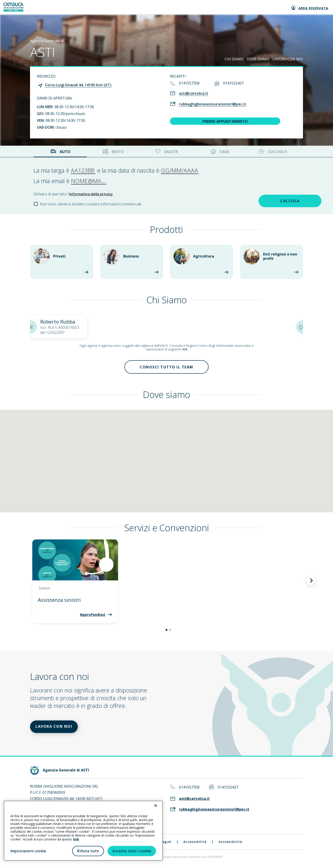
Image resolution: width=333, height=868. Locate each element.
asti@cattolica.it (194, 93)
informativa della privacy (91, 194)
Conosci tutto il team (166, 367)
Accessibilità (195, 842)
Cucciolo (272, 152)
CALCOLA (267, 201)
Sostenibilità (230, 842)
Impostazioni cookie (28, 851)
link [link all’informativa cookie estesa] (76, 839)
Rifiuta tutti (88, 851)
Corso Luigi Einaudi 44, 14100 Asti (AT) (78, 85)
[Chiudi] (156, 806)
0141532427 (233, 83)
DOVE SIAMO (258, 59)
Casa (220, 152)
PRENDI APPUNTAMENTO (225, 121)
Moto (113, 152)
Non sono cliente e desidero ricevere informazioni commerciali (90, 204)
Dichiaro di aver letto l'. (73, 194)
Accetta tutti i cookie (132, 851)
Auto (60, 152)
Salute (166, 152)
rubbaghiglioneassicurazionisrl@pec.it (213, 104)
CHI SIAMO (234, 59)
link (185, 349)
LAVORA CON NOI (288, 59)
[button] (166, 630)
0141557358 (189, 83)
